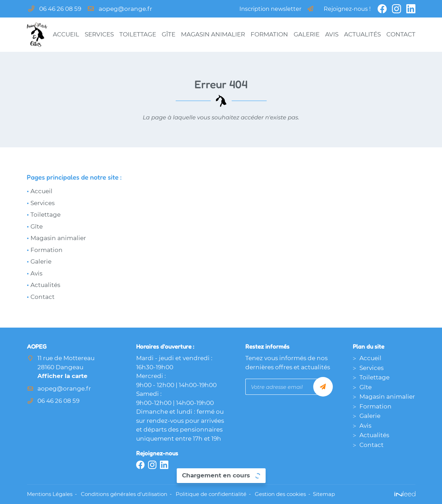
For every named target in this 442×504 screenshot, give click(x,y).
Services (99, 34)
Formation (269, 34)
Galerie (307, 34)
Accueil (66, 34)
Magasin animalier (213, 34)
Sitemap (324, 494)
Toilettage (138, 34)
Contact (401, 34)
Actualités (362, 34)
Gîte (169, 34)
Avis (332, 34)
